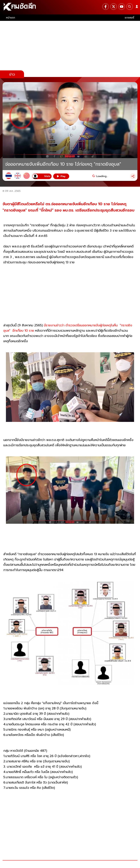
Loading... (102, 176)
